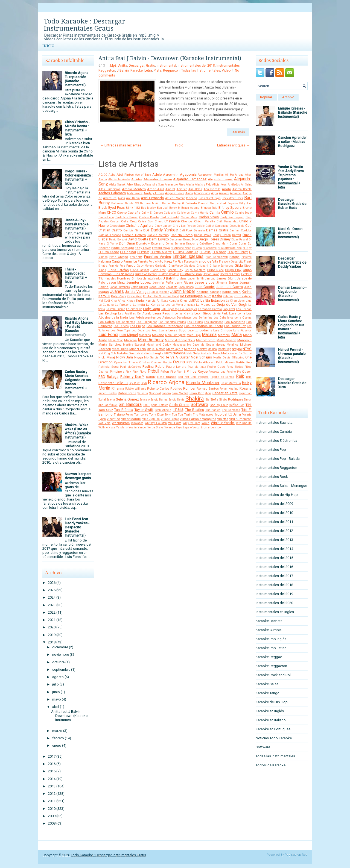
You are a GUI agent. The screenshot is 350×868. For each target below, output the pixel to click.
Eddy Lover (143, 248)
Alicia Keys (219, 185)
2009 (52, 816)
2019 (52, 635)
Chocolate (117, 226)
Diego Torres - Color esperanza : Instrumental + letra (79, 177)
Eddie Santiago (122, 248)
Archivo (288, 97)
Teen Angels (163, 410)
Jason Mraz (116, 283)
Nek (189, 353)
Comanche (222, 226)
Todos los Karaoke (271, 765)
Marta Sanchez (110, 345)
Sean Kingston (200, 393)
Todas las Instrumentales (201, 70)
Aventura (110, 198)
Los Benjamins (203, 318)
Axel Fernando (152, 198)
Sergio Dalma (159, 400)
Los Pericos (121, 326)
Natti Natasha (175, 353)
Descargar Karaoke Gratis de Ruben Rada (292, 204)
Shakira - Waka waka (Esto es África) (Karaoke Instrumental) (78, 431)
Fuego (131, 266)
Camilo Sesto (243, 213)
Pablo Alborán (204, 362)
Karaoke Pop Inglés (271, 639)
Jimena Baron (227, 283)
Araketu (224, 193)
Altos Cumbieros (109, 189)
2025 (52, 590)
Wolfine (103, 427)
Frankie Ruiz (117, 266)
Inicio (48, 46)
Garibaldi (161, 266)
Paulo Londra (176, 367)
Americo (182, 189)
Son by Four (219, 405)
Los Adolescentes (142, 317)
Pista (157, 70)
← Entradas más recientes (121, 145)
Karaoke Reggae (269, 657)
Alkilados (234, 185)
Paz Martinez (197, 367)
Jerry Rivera (184, 283)
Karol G (104, 296)
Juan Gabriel (205, 287)
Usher (237, 414)
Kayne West (135, 296)
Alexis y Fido (203, 185)
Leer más (238, 132)
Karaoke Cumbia (269, 630)
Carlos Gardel (170, 217)
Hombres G (125, 278)
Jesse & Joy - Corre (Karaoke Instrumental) (77, 224)
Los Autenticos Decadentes (174, 318)
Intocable (141, 279)
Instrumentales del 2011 (274, 522)
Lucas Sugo (177, 330)
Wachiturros (121, 423)
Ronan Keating (229, 389)
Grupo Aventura (195, 270)
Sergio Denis (177, 400)
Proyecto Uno (217, 372)
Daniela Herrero (134, 235)
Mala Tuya (194, 335)
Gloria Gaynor (139, 270)
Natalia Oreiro (127, 353)
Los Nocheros (235, 322)
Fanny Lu (130, 261)
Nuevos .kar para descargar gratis (78, 476)
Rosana (246, 388)
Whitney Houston (156, 423)
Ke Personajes (191, 296)
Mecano (220, 345)
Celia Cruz (129, 221)
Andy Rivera (135, 193)
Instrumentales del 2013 (274, 540)
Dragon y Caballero (199, 244)
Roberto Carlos (158, 389)
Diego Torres (209, 239)
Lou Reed (151, 330)
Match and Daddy (159, 345)
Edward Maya (161, 248)
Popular (266, 97)
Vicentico (113, 419)
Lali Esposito (169, 309)
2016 (52, 764)
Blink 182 (133, 208)
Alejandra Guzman (158, 179)
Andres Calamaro (112, 193)
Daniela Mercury (158, 235)
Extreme (247, 257)
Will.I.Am (175, 423)
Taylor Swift (144, 410)
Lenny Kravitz (184, 314)
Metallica (233, 345)
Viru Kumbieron (240, 419)
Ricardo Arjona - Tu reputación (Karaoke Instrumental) (78, 79)
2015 (52, 771)
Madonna (145, 335)
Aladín (103, 179)
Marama (130, 340)
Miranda (190, 349)
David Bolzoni (118, 239)
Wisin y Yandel (223, 423)
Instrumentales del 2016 (274, 567)
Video (226, 70)
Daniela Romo (182, 235)
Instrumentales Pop (271, 450)
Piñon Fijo (168, 372)
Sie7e (214, 399)
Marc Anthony (151, 340)
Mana (237, 335)
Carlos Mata (189, 217)
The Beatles (195, 410)
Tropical (221, 414)
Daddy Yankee (164, 230)
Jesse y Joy (204, 282)
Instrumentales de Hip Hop (277, 495)
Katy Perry (119, 296)
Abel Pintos (125, 175)
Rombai (189, 388)
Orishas (145, 362)
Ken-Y (207, 296)
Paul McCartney (131, 367)
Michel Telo (138, 349)
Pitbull (153, 371)
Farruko (143, 262)
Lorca (233, 314)
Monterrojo (224, 349)
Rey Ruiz (134, 383)
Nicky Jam (125, 357)
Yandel (142, 427)
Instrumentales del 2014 (274, 549)
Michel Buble (120, 349)
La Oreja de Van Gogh (229, 304)
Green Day (175, 270)
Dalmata (199, 230)
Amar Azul (155, 189)
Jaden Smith (196, 279)
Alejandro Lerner (220, 179)
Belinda (191, 203)
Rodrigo (176, 389)
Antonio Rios (202, 193)
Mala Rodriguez (175, 335)
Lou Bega (138, 330)
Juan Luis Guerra (229, 287)
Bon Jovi (163, 208)
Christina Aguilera (140, 226)
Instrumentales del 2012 (274, 531)
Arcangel (236, 193)
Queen (247, 372)
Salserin (143, 393)
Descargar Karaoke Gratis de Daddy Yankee (292, 262)
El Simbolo (219, 252)
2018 (52, 642)
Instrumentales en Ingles (275, 612)
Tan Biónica (124, 410)
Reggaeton (171, 70)
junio (56, 692)
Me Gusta (207, 345)
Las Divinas (244, 309)
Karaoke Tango (268, 693)
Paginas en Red (296, 855)
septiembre (61, 670)
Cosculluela (237, 226)
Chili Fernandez (227, 221)
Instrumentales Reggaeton (276, 468)
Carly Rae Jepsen (232, 217)
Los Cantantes (126, 322)
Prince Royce (197, 371)
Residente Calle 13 (113, 383)
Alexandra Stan (154, 185)
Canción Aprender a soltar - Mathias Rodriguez (292, 142)
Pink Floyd (140, 372)
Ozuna (179, 362)
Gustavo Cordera (168, 274)
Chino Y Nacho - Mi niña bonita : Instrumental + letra (77, 128)
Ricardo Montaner (203, 383)
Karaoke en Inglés (270, 711)
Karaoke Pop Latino (271, 648)
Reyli (144, 383)
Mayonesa (179, 345)
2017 (52, 756)
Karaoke (137, 70)
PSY (189, 362)
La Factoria (123, 305)
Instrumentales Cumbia (274, 432)
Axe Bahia (133, 198)
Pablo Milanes (225, 362)
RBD (102, 377)
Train (188, 414)
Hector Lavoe (211, 274)
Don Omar (127, 243)
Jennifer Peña (163, 283)
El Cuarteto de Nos (230, 248)
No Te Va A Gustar (175, 357)
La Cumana (106, 305)
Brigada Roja (209, 208)
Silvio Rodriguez (231, 399)
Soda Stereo (179, 405)
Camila (215, 212)
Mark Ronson (226, 340)
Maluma (209, 335)
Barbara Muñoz (150, 203)
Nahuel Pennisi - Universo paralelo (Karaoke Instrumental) (292, 356)
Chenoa (187, 221)
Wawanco (137, 423)
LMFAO (194, 301)
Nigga (139, 357)
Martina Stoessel (134, 345)
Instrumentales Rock (272, 477)
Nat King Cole (107, 353)
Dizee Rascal (240, 239)
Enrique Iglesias (188, 257)
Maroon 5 (244, 340)
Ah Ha (229, 175)
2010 (52, 809)
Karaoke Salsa (267, 684)
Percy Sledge (235, 367)
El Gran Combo (109, 252)
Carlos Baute (149, 217)
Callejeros (183, 213)
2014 (52, 779)
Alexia (190, 185)
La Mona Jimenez (183, 305)
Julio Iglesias (160, 292)
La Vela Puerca (116, 309)
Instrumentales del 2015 (274, 558)
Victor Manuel (131, 419)
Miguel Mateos (156, 349)
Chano (159, 221)
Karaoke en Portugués (273, 729)
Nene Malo (221, 353)
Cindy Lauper (163, 226)
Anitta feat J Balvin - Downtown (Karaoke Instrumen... (69, 716)
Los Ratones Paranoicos (165, 326)
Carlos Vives (209, 217)
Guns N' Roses (123, 274)
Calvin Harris (200, 213)
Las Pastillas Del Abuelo (135, 314)
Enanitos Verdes (157, 257)
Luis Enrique (223, 330)
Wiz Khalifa (244, 423)
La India (139, 305)
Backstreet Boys (232, 198)
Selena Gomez (127, 399)
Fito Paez (165, 261)
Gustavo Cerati (146, 274)
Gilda (239, 265)
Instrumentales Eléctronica (276, 441)
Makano (158, 335)
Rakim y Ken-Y (132, 377)
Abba (112, 175)
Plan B (181, 372)
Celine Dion (146, 221)
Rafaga (113, 377)
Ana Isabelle (212, 189)
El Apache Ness (181, 248)
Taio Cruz (106, 410)
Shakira (195, 399)
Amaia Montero (134, 189)
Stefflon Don (237, 405)
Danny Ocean (222, 235)
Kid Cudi (104, 301)
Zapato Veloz (191, 427)
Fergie (153, 262)
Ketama (228, 296)
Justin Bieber (183, 292)
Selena (111, 400)
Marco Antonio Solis (180, 340)
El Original (128, 252)
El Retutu (205, 252)
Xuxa (112, 427)
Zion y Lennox (211, 427)
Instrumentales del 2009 (274, 504)
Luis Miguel (129, 335)
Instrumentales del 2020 (274, 603)
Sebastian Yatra (225, 393)
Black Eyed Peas (112, 208)
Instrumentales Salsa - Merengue (281, 486)
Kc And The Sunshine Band (161, 296)
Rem (249, 377)
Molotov (202, 349)
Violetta (223, 419)
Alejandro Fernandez (190, 179)
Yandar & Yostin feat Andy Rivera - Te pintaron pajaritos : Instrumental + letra (292, 177)
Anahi (226, 189)
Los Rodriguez (235, 326)
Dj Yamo (112, 244)
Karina (247, 292)
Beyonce (233, 203)
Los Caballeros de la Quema (233, 318)
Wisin (205, 423)
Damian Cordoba (240, 230)
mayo (57, 699)
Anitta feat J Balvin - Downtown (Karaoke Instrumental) (170, 58)
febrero (58, 738)
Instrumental (166, 66)
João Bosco (186, 287)
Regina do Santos (222, 377)
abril (56, 707)
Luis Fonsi (108, 335)
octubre (58, 662)
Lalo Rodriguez (188, 309)
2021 (52, 620)
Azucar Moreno (175, 198)
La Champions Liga (239, 301)
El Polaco (143, 252)
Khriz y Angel (243, 296)
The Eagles (213, 410)
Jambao (210, 279)
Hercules (110, 279)
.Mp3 (113, 66)
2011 (52, 801)
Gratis (151, 66)
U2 (230, 415)
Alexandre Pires (175, 185)
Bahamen (117, 203)
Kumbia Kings (178, 301)
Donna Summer (175, 244)
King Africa (118, 301)
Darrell (237, 235)
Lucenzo (193, 330)
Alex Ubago (135, 184)
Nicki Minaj (107, 357)
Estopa (234, 257)
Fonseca (189, 262)
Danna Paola (203, 235)
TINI (249, 405)
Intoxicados (155, 279)
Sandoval (155, 393)
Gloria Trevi (158, 270)
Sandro (166, 393)
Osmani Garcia (161, 362)
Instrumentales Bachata (274, 423)
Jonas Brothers (120, 287)
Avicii (121, 198)
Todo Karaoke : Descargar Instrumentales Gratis (84, 25)
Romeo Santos (208, 389)
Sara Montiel (180, 393)
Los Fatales (195, 322)
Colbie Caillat (205, 226)
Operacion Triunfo (126, 362)
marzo (57, 731)
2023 (52, 605)
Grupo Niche (215, 270)
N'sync (237, 349)
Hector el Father (230, 274)
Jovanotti (172, 287)
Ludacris (206, 330)
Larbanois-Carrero (210, 309)
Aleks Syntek (117, 185)
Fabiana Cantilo (111, 261)
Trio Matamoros (203, 415)
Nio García (151, 358)
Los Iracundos (214, 322)
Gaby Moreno (145, 266)
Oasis (227, 358)
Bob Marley (148, 208)
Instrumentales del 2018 (196, 66)
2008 (52, 823)
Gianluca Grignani (196, 266)
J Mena (182, 279)
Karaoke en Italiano (271, 720)
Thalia (178, 410)
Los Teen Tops (121, 330)
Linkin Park (220, 314)
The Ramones (231, 410)
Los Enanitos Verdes (172, 322)
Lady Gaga (151, 309)
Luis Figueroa (242, 330)
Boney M (175, 208)
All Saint (246, 185)
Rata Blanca (167, 377)
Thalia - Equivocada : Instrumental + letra (76, 275)
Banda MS (132, 203)
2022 (52, 612)
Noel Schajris (201, 357)
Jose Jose (157, 287)
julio (56, 684)
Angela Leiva (175, 193)
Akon (248, 175)
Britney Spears (230, 208)
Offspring (238, 358)
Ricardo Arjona (166, 382)
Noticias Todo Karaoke (274, 738)
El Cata (197, 248)
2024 (52, 597)
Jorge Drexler (140, 287)
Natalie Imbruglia (151, 353)
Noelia (217, 358)
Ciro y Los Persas (184, 226)
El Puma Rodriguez (186, 252)
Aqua (215, 193)
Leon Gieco (203, 313)
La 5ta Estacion (213, 300)
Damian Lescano (110, 235)
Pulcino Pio (234, 372)
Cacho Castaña (129, 213)
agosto (58, 677)
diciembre (60, 647)
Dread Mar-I (221, 244)
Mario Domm (206, 340)
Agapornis (188, 174)
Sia (208, 400)
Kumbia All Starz (157, 301)
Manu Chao (116, 340)
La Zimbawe (134, 309)
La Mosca (203, 305)
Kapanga (215, 292)
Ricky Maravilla (231, 383)
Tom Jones (141, 415)
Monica (212, 349)
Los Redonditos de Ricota (204, 326)
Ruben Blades (108, 393)
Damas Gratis (217, 230)
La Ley (166, 305)
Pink (128, 372)
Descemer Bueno (180, 239)
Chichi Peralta (205, 221)
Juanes (117, 292)
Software (199, 405)
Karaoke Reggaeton (271, 666)
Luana (163, 330)
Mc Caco (193, 345)
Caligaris (170, 213)
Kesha (217, 296)
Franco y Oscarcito (231, 262)
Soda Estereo (160, 405)
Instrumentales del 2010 (274, 513)
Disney (225, 239)
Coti (248, 226)
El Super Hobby (238, 252)
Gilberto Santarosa (221, 266)
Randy (151, 377)
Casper (115, 221)
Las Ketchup (108, 313)
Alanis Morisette (119, 179)
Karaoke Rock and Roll (274, 675)
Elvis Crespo (119, 257)
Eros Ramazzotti (217, 257)
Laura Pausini (163, 313)
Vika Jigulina (151, 419)
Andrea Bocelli (242, 189)
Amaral (170, 189)
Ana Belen (195, 189)
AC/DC (103, 175)
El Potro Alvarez (161, 252)
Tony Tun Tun (174, 415)
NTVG (247, 349)
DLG (146, 230)
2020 (52, 627)
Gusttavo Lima (191, 274)
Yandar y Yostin (126, 427)
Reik (240, 376)
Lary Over (229, 309)
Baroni (166, 203)
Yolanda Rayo (173, 427)
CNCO (112, 212)
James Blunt (226, 278)
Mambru (224, 335)
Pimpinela (117, 372)
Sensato (145, 400)
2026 (52, 583)
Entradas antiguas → (234, 145)
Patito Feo (244, 362)
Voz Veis (104, 423)
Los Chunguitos (147, 322)
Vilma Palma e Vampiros (198, 419)
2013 (52, 786)
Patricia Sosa (109, 367)
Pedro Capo (216, 367)
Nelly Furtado (202, 353)
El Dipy (247, 248)
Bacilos (192, 198)
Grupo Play (233, 270)
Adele (157, 174)
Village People (170, 419)
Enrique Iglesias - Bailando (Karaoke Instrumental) (293, 112)
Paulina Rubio (154, 367)
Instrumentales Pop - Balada (278, 459)
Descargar (137, 66)
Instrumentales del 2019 (274, 594)
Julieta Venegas (138, 292)
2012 (52, 794)
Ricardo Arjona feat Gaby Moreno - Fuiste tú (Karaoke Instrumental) (79, 327)
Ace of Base (143, 175)
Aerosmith (171, 175)
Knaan (131, 301)
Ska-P (147, 405)
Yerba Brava (155, 427)
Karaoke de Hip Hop (272, 702)
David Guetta (138, 239)
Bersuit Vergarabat (212, 203)
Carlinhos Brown (127, 217)
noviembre (61, 654)
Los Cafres (107, 322)
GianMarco (176, 266)
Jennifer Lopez (139, 282)
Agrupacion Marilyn (211, 175)
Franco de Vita (207, 261)
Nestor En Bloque (240, 353)
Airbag (239, 175)
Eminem (136, 257)
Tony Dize (156, 414)
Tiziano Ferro (123, 414)
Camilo (227, 212)
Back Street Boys (210, 198)
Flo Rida (178, 262)
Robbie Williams (136, 389)
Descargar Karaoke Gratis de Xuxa (292, 383)
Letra (148, 70)
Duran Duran (238, 244)
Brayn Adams (190, 208)
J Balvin (123, 70)
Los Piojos (138, 326)
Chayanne (172, 221)
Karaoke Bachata (269, 621)
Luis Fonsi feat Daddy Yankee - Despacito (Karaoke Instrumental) (77, 527)
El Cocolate (210, 248)
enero (57, 745)
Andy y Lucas (154, 193)
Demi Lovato (159, 239)
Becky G (178, 203)
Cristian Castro (110, 230)
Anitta (123, 66)
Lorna (241, 314)
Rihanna (118, 388)
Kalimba (203, 292)
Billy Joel (245, 203)
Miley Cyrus (175, 349)
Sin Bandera (130, 405)
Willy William (191, 423)
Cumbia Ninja (133, 230)
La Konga (153, 305)
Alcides (137, 179)
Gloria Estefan (118, 270)
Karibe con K (231, 292)
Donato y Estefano (150, 243)
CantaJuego (106, 217)
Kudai (140, 301)
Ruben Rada (127, 393)
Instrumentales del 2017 (274, 576)
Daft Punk (186, 230)
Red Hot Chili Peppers (194, 377)
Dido (195, 239)
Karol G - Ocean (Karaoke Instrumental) (290, 233)
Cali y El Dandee (152, 213)
